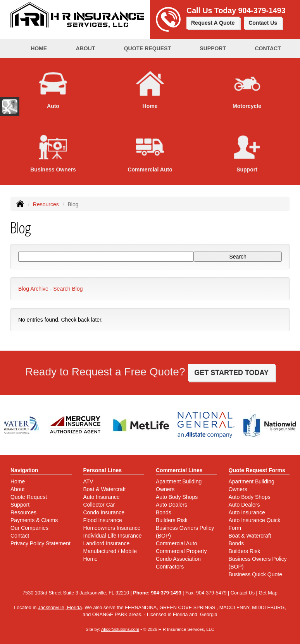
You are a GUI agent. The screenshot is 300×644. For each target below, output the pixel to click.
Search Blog (68, 289)
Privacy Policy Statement (41, 543)
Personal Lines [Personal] (103, 470)
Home (39, 48)
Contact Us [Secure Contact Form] (243, 593)
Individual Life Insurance (113, 536)
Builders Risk (172, 520)
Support (20, 505)
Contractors (170, 567)
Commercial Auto (177, 543)
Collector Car (99, 505)
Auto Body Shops (177, 497)
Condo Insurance (104, 512)
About (86, 48)
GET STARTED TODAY (231, 373)
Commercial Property (181, 551)
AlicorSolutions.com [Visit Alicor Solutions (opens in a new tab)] (120, 629)
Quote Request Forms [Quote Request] (257, 470)
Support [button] (213, 48)
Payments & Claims (34, 520)
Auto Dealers (172, 505)
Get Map (268, 593)
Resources (46, 204)
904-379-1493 (262, 10)
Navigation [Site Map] (24, 470)
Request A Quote (213, 23)
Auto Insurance (102, 497)
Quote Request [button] (147, 48)
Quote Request (29, 497)
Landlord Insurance (107, 543)
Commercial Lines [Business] (179, 470)
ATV (88, 481)
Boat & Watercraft (105, 489)
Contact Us (263, 23)
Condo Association (178, 559)
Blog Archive (33, 289)
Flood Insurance (103, 520)
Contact (268, 48)
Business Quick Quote (256, 574)
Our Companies (29, 528)
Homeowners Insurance (112, 528)
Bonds (164, 512)
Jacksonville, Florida (60, 608)
